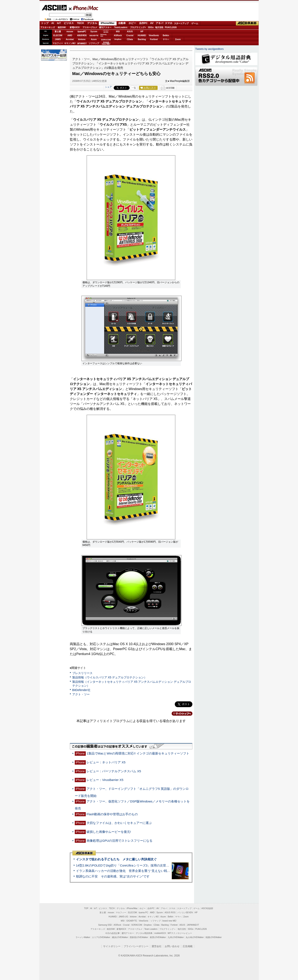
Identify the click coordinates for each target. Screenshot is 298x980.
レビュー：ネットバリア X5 (106, 762)
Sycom (94, 32)
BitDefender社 (81, 690)
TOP (86, 908)
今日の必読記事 (112, 933)
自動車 (122, 23)
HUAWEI (142, 35)
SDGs (151, 27)
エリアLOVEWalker (101, 937)
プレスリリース (82, 673)
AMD (70, 35)
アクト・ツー (81, 694)
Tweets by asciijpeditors (209, 49)
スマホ (169, 23)
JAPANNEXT (82, 43)
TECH (80, 23)
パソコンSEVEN (106, 31)
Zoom (178, 39)
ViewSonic (154, 35)
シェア (108, 87)
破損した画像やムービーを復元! (109, 832)
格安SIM (62, 27)
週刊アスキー (105, 27)
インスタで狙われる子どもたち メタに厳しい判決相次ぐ (116, 859)
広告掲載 (188, 946)
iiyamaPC (82, 32)
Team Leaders (151, 929)
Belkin (166, 35)
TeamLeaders (121, 27)
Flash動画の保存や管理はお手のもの (112, 814)
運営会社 (157, 946)
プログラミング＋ (168, 929)
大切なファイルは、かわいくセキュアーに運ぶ (119, 823)
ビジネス (69, 23)
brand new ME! (170, 921)
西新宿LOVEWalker (139, 937)
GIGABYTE (94, 36)
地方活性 (159, 27)
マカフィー (58, 43)
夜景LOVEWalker (158, 937)
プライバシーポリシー (136, 946)
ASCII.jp (54, 8)
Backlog (142, 39)
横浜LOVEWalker (120, 937)
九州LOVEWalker (176, 937)
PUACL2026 (171, 27)
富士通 (58, 32)
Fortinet (154, 39)
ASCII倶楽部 (247, 23)
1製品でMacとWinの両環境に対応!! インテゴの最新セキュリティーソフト (138, 753)
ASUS (130, 32)
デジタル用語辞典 (144, 933)
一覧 (134, 88)
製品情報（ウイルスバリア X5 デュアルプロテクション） (110, 677)
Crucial (130, 35)
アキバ (159, 23)
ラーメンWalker (83, 937)
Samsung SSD (105, 925)
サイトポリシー (112, 946)
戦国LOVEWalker (214, 937)
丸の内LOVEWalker (195, 937)
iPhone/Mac (84, 8)
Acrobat (70, 39)
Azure (94, 39)
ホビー (132, 23)
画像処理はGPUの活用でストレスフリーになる (119, 841)
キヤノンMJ (70, 43)
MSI (118, 32)
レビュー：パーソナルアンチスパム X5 (114, 771)
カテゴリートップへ (180, 714)
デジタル (92, 23)
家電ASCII (75, 27)
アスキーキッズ (48, 27)
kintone (82, 39)
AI (53, 23)
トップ (45, 23)
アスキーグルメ (90, 27)
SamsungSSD (103, 35)
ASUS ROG (82, 35)
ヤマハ (166, 39)
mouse (70, 32)
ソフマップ (94, 43)
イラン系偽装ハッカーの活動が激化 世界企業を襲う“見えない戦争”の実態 (128, 871)
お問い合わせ (172, 946)
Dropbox (118, 39)
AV (152, 23)
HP (142, 32)
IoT (59, 23)
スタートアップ (181, 23)
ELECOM (58, 35)
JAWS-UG (123, 917)
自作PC (143, 23)
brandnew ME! (106, 43)
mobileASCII (160, 933)
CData (130, 39)
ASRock (118, 35)
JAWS (58, 39)
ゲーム (195, 23)
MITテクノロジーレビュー (180, 933)
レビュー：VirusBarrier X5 (105, 780)
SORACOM (137, 925)
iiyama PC (144, 913)
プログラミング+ (138, 27)
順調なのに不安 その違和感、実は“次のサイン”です (113, 876)
